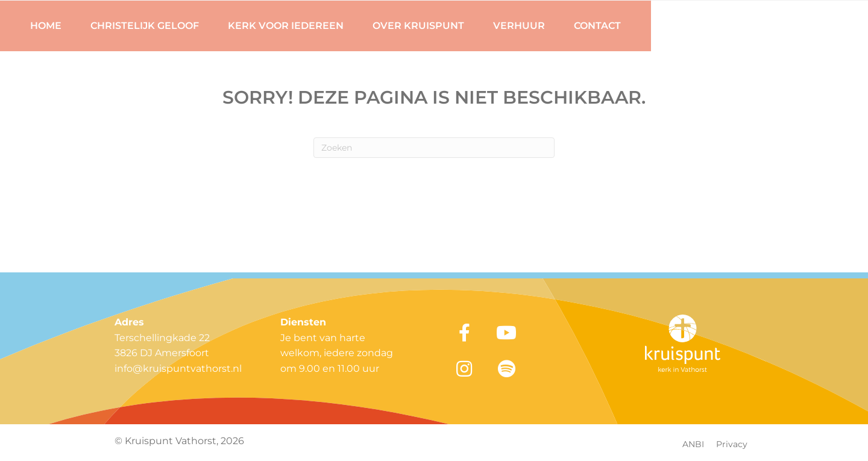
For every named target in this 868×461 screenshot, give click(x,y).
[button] (464, 333)
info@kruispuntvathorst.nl (178, 368)
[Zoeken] (434, 148)
